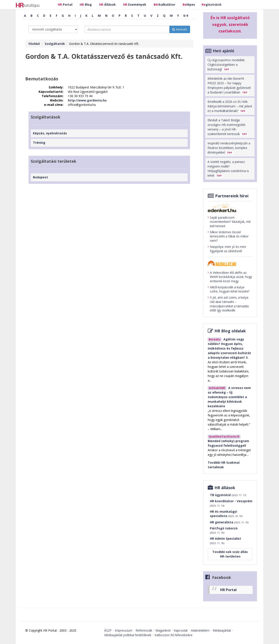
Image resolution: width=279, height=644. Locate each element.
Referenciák (144, 630)
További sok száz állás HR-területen (230, 554)
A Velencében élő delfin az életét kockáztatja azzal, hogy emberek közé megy (230, 277)
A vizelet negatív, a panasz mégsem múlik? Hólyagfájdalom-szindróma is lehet (228, 169)
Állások (107, 4)
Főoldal (34, 44)
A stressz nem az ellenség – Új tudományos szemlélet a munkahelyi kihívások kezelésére (229, 397)
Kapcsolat (181, 630)
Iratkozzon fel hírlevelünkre (174, 635)
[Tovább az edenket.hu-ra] (230, 208)
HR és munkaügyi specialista (226, 514)
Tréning (39, 143)
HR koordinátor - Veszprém (231, 503)
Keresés (180, 29)
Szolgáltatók (55, 44)
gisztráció (212, 4)
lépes (189, 4)
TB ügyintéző (228, 495)
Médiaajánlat (222, 630)
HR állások (225, 488)
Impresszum (124, 630)
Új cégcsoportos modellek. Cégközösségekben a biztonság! (226, 65)
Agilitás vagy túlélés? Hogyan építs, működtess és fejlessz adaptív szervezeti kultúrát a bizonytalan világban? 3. (229, 348)
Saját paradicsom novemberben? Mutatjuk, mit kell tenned (229, 222)
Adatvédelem (200, 630)
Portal (65, 4)
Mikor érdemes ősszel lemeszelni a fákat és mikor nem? (228, 236)
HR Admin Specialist (225, 541)
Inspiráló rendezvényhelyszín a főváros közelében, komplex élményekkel (229, 148)
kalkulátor (164, 4)
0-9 (186, 16)
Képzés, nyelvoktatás (50, 133)
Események (135, 4)
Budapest (40, 177)
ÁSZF (108, 630)
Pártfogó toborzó (224, 530)
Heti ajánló (224, 51)
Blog (86, 4)
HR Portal (228, 590)
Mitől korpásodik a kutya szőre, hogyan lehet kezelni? (229, 289)
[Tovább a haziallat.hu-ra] (230, 263)
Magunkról (163, 630)
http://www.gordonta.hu (87, 100)
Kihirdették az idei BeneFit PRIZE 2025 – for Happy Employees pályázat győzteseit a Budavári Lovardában (229, 85)
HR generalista (229, 522)
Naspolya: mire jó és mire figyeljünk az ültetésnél (227, 249)
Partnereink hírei (232, 196)
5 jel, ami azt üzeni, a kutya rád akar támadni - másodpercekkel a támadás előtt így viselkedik (228, 304)
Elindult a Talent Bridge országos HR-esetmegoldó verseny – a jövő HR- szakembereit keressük (228, 127)
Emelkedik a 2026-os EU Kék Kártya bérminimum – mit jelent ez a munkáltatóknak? (230, 106)
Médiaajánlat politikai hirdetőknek (128, 635)
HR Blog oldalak (230, 331)
